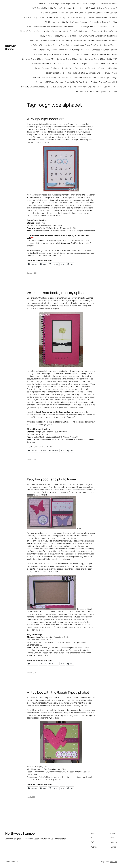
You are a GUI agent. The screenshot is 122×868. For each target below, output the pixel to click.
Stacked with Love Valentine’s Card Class (79, 77)
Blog (115, 22)
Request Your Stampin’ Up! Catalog (102, 68)
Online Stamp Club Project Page (79, 64)
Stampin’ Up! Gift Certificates (77, 82)
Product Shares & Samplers (105, 64)
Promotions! (81, 91)
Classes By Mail (43, 31)
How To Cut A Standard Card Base (43, 45)
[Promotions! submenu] (87, 91)
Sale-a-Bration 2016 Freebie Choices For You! (92, 73)
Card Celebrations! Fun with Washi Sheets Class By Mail (50, 26)
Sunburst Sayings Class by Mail (104, 82)
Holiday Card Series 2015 (76, 40)
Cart (77, 26)
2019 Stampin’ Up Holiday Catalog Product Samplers (66, 22)
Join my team (110, 87)
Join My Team (109, 45)
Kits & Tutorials (39, 50)
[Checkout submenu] (106, 27)
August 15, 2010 (32, 673)
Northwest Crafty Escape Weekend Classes (99, 54)
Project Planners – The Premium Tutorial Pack (54, 68)
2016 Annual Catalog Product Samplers (56, 13)
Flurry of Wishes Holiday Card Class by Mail (58, 36)
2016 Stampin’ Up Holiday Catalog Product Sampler (96, 13)
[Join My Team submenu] (116, 45)
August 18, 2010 (32, 459)
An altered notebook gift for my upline (55, 293)
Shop (115, 73)
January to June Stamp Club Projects (87, 45)
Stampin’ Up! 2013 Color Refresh (49, 82)
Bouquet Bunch (66, 412)
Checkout (101, 26)
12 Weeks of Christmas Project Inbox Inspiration (55, 3)
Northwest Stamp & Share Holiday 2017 (101, 59)
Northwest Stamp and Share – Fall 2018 (47, 64)
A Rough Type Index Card (46, 119)
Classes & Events (27, 31)
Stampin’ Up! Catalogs (107, 77)
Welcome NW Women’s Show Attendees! (85, 87)
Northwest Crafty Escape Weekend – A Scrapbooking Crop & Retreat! (88, 50)
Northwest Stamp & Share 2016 (69, 59)
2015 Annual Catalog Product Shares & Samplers (97, 3)
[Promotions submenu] (85, 68)
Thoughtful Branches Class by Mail (35, 87)
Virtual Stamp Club (59, 87)
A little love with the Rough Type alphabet (58, 692)
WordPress (113, 862)
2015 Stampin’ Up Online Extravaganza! (101, 8)
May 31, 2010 (31, 797)
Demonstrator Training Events (104, 31)
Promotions (79, 68)
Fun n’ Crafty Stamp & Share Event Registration (97, 36)
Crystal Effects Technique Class (77, 31)
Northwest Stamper (11, 47)
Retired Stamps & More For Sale (58, 73)
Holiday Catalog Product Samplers (103, 40)
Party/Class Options (98, 91)
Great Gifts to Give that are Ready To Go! (47, 40)
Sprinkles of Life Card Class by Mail (46, 77)
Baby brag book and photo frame (51, 479)
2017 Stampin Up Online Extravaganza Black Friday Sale (46, 17)
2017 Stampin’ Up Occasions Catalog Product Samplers (94, 17)
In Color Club (64, 45)
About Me (113, 91)
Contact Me (56, 31)
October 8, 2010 (32, 273)
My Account (52, 50)
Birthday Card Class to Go (101, 22)
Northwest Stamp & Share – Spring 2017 (38, 59)
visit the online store (44, 243)
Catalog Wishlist (88, 26)
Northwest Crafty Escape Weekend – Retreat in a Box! (56, 54)
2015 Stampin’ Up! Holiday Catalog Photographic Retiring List (57, 8)
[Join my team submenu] (116, 87)
